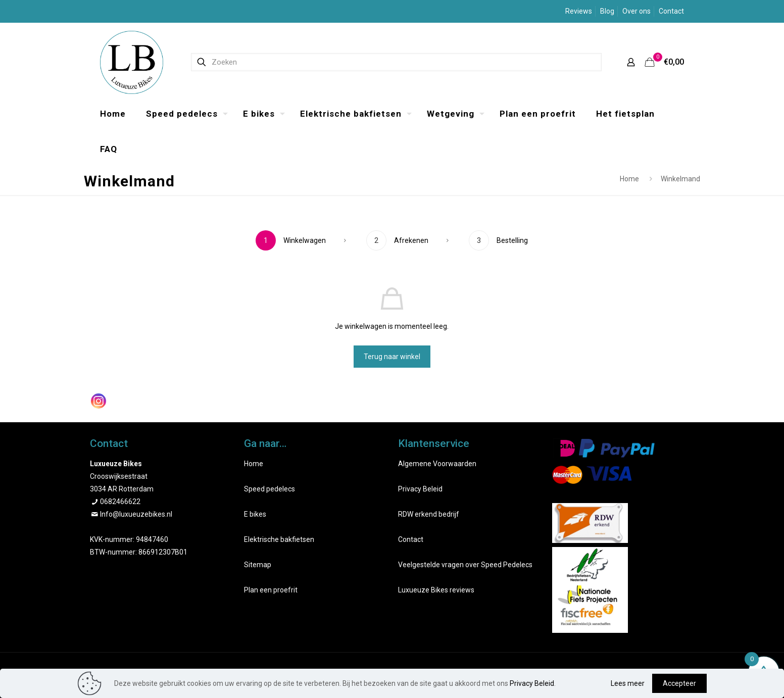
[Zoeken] (396, 62)
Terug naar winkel (392, 357)
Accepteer (679, 683)
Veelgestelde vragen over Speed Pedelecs (465, 565)
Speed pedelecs (269, 489)
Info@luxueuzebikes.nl (136, 514)
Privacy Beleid (420, 489)
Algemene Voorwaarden (437, 464)
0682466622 (120, 502)
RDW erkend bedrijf (429, 514)
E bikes (255, 514)
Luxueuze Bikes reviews (436, 590)
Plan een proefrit (271, 590)
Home (629, 179)
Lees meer (628, 683)
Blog (607, 11)
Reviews (579, 11)
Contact (671, 11)
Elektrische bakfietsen (279, 539)
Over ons (636, 11)
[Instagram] (99, 401)
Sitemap (258, 565)
